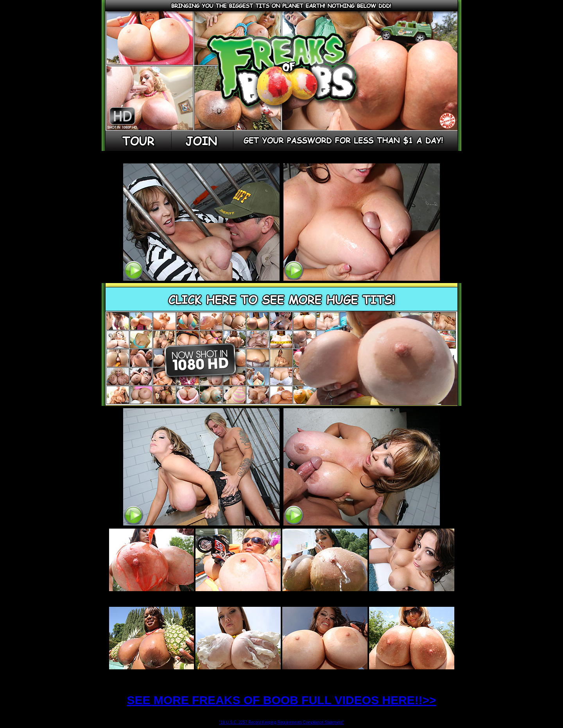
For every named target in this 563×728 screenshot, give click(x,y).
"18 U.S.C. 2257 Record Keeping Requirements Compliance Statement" (282, 722)
